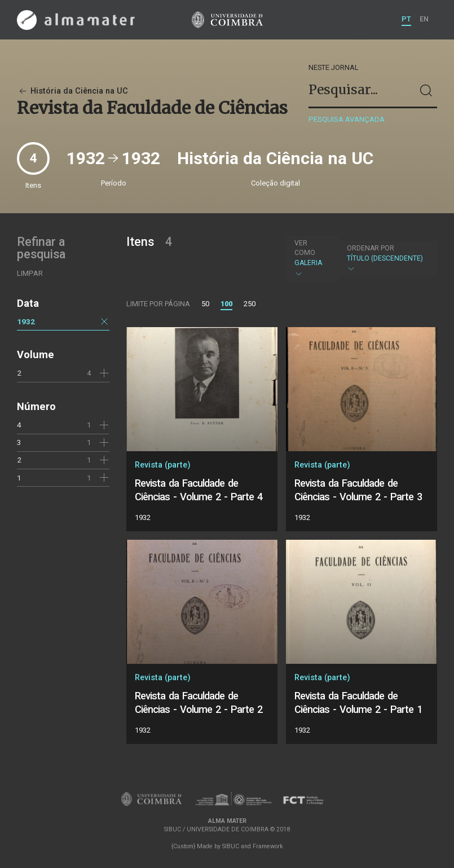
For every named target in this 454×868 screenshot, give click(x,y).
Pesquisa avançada (347, 119)
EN (424, 19)
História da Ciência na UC (72, 91)
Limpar (30, 273)
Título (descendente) (386, 259)
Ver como (305, 248)
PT (406, 19)
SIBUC (231, 846)
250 (250, 304)
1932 (26, 321)
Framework (268, 846)
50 (205, 304)
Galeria (311, 258)
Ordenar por (371, 248)
